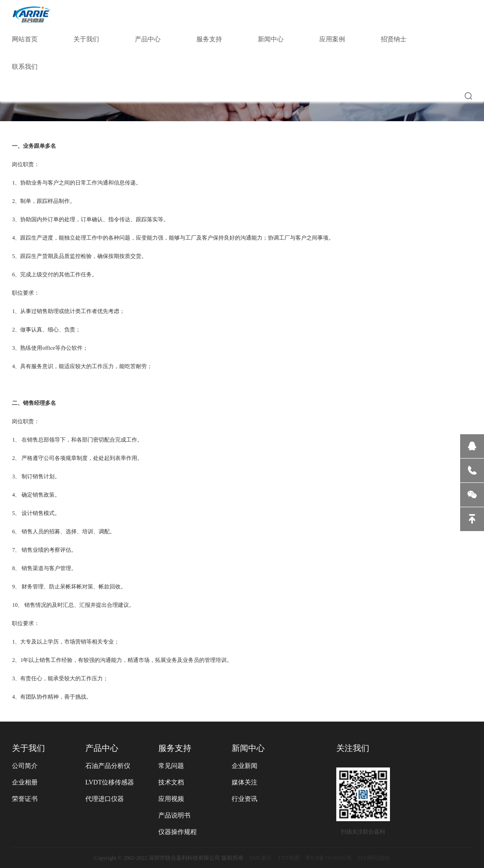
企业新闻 (245, 766)
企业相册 (25, 782)
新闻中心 (271, 39)
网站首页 (25, 39)
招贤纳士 (394, 39)
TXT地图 (288, 858)
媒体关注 (245, 782)
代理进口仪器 (105, 799)
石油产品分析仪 (108, 766)
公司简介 (25, 766)
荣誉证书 (25, 799)
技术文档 (171, 782)
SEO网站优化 (374, 858)
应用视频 (171, 799)
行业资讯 (245, 799)
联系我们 (25, 67)
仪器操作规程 (178, 832)
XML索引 (261, 858)
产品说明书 (174, 815)
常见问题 (171, 766)
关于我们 (86, 39)
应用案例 (332, 39)
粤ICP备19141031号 (329, 858)
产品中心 (148, 39)
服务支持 (209, 39)
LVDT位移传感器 (110, 782)
